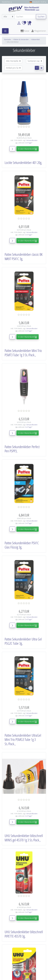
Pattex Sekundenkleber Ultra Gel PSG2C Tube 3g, (23, 641)
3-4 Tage (28, 143)
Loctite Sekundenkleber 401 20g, (23, 163)
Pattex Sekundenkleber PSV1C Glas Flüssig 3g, (22, 545)
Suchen (41, 17)
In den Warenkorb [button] (28, 149)
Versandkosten (32, 140)
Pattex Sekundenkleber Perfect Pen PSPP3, (22, 449)
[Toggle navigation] (5, 31)
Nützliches (6, 2)
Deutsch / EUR (37, 2)
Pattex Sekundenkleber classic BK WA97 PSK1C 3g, (24, 256)
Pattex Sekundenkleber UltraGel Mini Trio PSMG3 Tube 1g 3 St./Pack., (23, 739)
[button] (19, 23)
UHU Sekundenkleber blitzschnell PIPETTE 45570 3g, (24, 934)
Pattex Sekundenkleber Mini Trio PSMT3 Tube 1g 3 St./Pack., (23, 353)
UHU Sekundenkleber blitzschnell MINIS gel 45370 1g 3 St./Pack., (24, 838)
